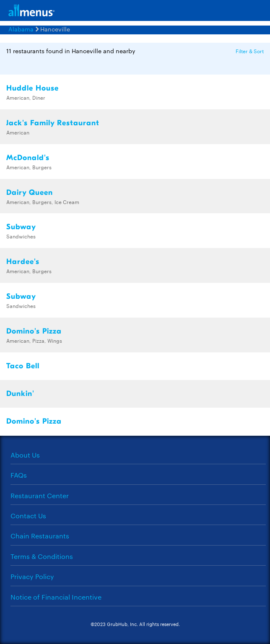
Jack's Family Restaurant (53, 123)
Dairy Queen (30, 193)
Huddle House (32, 88)
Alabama (21, 29)
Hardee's (23, 262)
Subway (21, 227)
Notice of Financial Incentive (56, 597)
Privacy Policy (32, 576)
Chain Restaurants (40, 536)
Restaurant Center (40, 495)
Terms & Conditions (42, 556)
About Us (25, 455)
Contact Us (28, 516)
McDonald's (28, 158)
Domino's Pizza (34, 331)
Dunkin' (20, 394)
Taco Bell (23, 366)
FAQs (19, 475)
